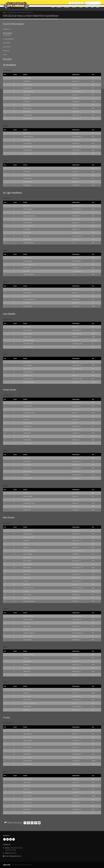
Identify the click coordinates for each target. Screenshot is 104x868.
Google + (36, 823)
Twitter (28, 823)
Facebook (25, 823)
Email (39, 823)
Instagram (14, 839)
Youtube (11, 839)
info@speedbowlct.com (15, 856)
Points (81, 7)
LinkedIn (32, 823)
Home (53, 7)
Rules (92, 7)
